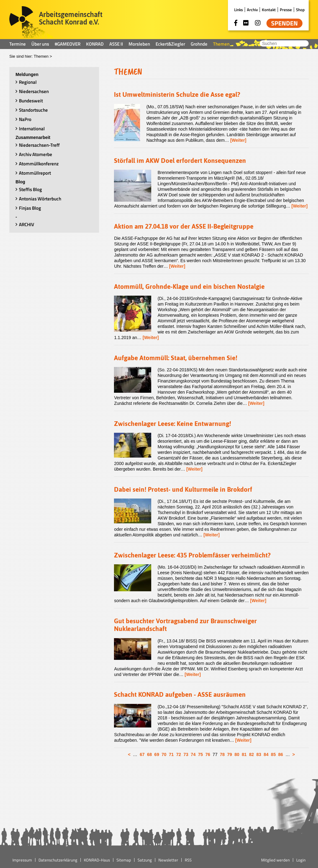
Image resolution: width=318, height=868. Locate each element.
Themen (221, 44)
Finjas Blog (30, 208)
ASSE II (116, 44)
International (32, 129)
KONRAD (95, 44)
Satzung (145, 860)
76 (208, 754)
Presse (286, 10)
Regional (28, 82)
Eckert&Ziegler (170, 44)
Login (301, 860)
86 (281, 754)
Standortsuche (33, 110)
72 (179, 754)
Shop (300, 10)
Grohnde (199, 44)
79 (230, 754)
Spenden (284, 23)
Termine (18, 44)
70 (164, 754)
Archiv (252, 10)
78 (222, 754)
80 (237, 754)
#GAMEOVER (68, 44)
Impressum (22, 860)
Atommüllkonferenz (39, 164)
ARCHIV (27, 224)
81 (244, 754)
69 (157, 754)
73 (186, 754)
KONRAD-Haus (97, 860)
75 (201, 754)
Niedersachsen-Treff (39, 145)
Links (238, 10)
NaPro (25, 119)
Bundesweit (31, 101)
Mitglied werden (275, 860)
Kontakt (269, 10)
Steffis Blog (30, 189)
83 (259, 754)
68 (149, 754)
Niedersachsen (34, 91)
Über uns (40, 44)
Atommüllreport (35, 173)
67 (142, 754)
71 (171, 754)
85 (273, 754)
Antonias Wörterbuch (40, 199)
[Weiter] (238, 140)
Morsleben (139, 44)
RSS (188, 860)
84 (266, 754)
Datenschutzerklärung (58, 860)
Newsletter (168, 860)
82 (252, 754)
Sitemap (124, 860)
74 (193, 754)
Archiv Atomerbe (36, 154)
